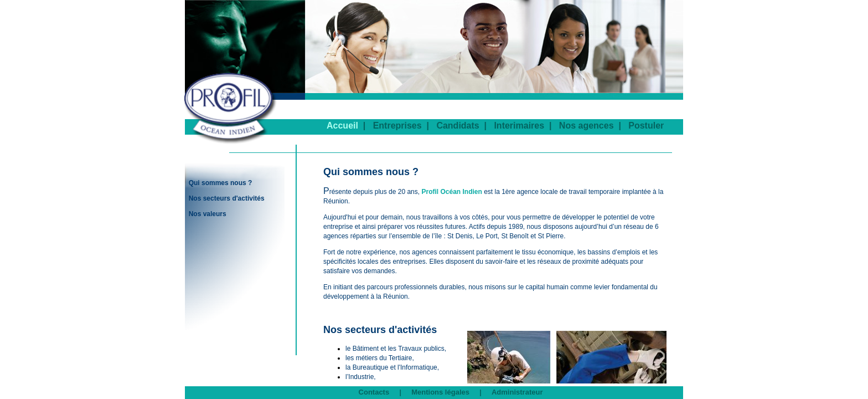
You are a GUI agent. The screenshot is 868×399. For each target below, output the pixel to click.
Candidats (458, 126)
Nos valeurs (208, 214)
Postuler (646, 126)
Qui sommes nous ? (221, 183)
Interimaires (519, 126)
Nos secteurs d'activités (227, 198)
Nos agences (587, 126)
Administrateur (517, 392)
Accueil (342, 126)
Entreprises (397, 126)
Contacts (374, 392)
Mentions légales (440, 392)
